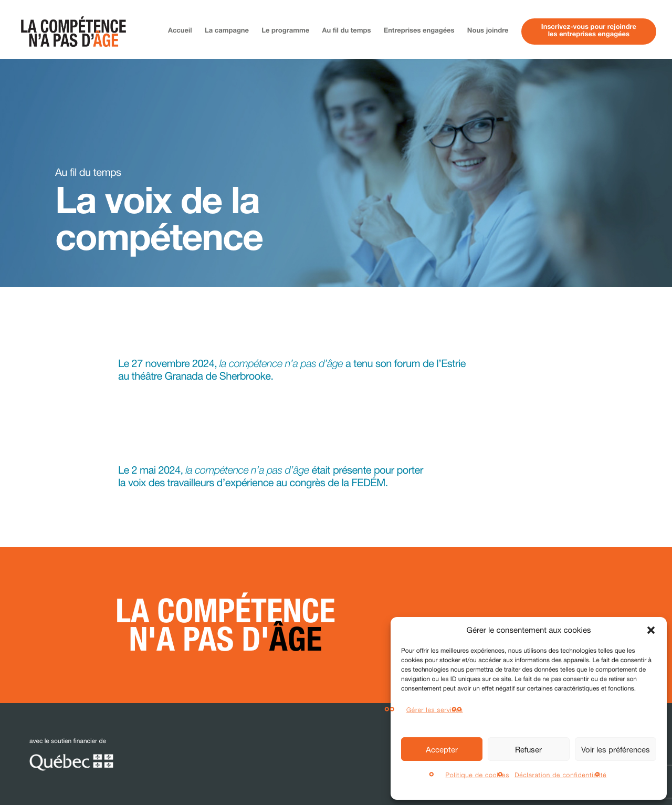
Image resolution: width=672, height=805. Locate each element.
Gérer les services (435, 710)
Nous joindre (488, 31)
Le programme (285, 31)
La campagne (227, 31)
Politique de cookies (478, 775)
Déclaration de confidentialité (560, 775)
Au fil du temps (347, 31)
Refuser (528, 749)
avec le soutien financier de (71, 754)
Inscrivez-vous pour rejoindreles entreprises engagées (589, 31)
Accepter (442, 749)
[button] (651, 630)
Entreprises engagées (419, 31)
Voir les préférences (616, 749)
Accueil (180, 31)
